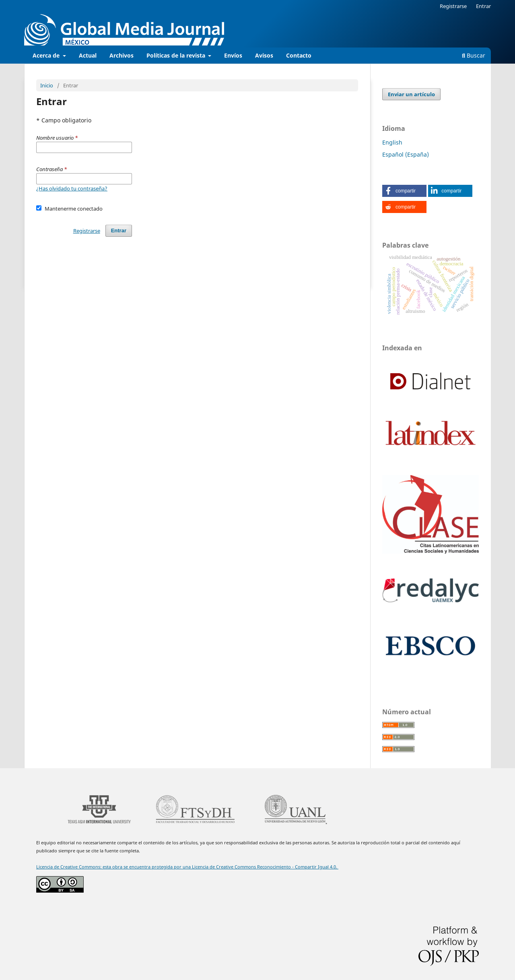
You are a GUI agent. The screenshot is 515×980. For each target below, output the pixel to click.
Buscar (474, 55)
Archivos (122, 55)
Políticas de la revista (177, 55)
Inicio (47, 85)
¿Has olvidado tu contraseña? (72, 188)
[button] (404, 191)
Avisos (264, 55)
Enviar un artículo (411, 94)
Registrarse (453, 6)
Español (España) (406, 154)
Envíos (233, 55)
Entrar (483, 6)
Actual (88, 55)
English (392, 142)
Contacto (299, 55)
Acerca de (47, 55)
